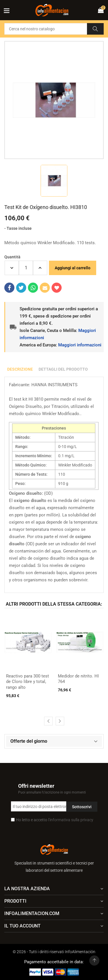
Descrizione (20, 369)
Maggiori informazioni (80, 345)
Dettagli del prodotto (63, 369)
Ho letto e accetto (55, 820)
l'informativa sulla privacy (71, 820)
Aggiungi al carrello (73, 268)
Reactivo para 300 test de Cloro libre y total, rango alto (28, 682)
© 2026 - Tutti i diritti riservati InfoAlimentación (54, 952)
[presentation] (48, 721)
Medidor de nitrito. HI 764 (78, 679)
